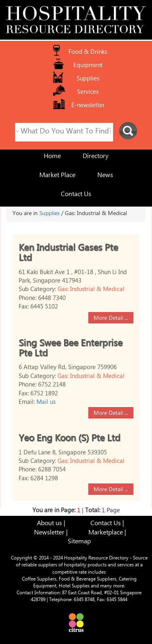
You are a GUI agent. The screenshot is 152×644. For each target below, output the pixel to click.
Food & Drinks (88, 53)
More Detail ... (111, 319)
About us (49, 524)
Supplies (88, 79)
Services (88, 93)
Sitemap (79, 542)
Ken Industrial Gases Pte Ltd (68, 254)
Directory (96, 157)
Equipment (88, 66)
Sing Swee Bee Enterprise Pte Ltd (71, 350)
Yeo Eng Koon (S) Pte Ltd (70, 440)
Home (52, 157)
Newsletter (49, 533)
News (105, 176)
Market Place (57, 176)
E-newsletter (88, 106)
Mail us (46, 403)
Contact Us (76, 195)
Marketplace (106, 533)
